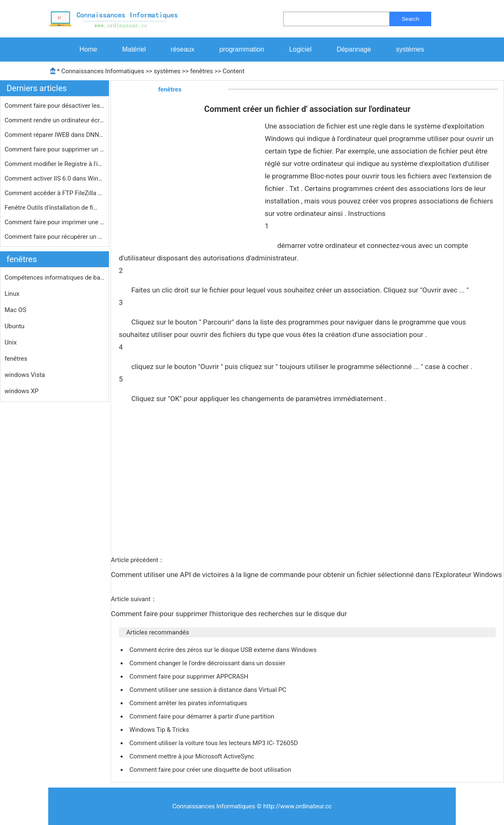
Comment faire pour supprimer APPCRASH (190, 676)
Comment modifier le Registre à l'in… (54, 164)
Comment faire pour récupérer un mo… (54, 237)
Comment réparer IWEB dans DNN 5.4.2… (54, 135)
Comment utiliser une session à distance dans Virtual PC (209, 690)
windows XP (22, 391)
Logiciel (300, 49)
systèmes (410, 49)
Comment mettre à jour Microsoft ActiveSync (193, 756)
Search (410, 19)
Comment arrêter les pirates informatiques (189, 703)
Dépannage (354, 49)
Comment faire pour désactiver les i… (54, 106)
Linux (12, 294)
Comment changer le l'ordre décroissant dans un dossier (208, 663)
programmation (242, 49)
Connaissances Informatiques (103, 71)
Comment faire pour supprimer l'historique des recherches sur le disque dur (230, 614)
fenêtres (201, 71)
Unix (11, 342)
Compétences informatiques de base (54, 277)
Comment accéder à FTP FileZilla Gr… (54, 193)
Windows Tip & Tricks (160, 730)
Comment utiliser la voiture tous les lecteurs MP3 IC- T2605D (214, 743)
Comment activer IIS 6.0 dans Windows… (54, 178)
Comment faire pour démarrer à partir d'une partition (203, 716)
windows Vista (25, 375)
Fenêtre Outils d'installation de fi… (51, 208)
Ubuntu (15, 326)
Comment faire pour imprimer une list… (54, 222)
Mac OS (15, 310)
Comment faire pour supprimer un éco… (54, 149)
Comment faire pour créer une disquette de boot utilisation (211, 770)
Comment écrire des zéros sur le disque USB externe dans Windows (224, 650)
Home (88, 49)
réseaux (183, 49)
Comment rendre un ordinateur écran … (54, 120)
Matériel (134, 49)
